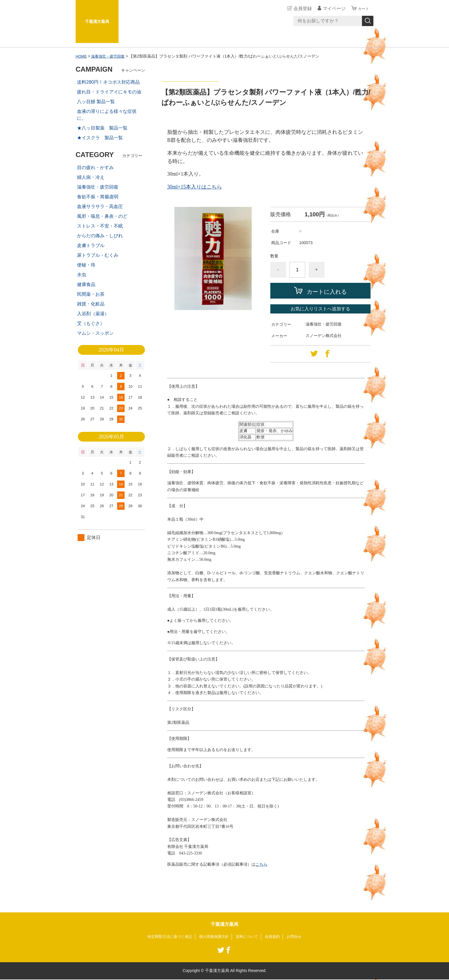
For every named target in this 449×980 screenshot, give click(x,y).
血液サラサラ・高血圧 (100, 206)
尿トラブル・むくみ (98, 255)
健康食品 (86, 284)
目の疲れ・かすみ (95, 167)
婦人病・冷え (91, 177)
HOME (82, 56)
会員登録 (300, 8)
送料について (249, 937)
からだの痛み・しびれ (100, 236)
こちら (261, 864)
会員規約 (275, 937)
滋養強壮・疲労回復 (110, 56)
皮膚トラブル (91, 245)
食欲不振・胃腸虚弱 (98, 197)
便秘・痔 (86, 265)
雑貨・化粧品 (91, 304)
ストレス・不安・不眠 (100, 226)
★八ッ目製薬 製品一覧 (102, 128)
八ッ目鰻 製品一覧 (96, 102)
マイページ (332, 8)
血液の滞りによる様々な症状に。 (107, 115)
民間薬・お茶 (91, 294)
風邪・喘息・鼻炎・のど (102, 216)
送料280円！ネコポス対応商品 (108, 82)
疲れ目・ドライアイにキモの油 (109, 92)
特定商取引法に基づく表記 (167, 937)
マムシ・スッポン (95, 333)
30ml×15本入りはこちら (195, 187)
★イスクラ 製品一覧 (100, 138)
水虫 (82, 275)
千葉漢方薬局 (97, 21)
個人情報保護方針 (214, 937)
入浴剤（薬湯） (93, 314)
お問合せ (298, 937)
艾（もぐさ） (91, 323)
